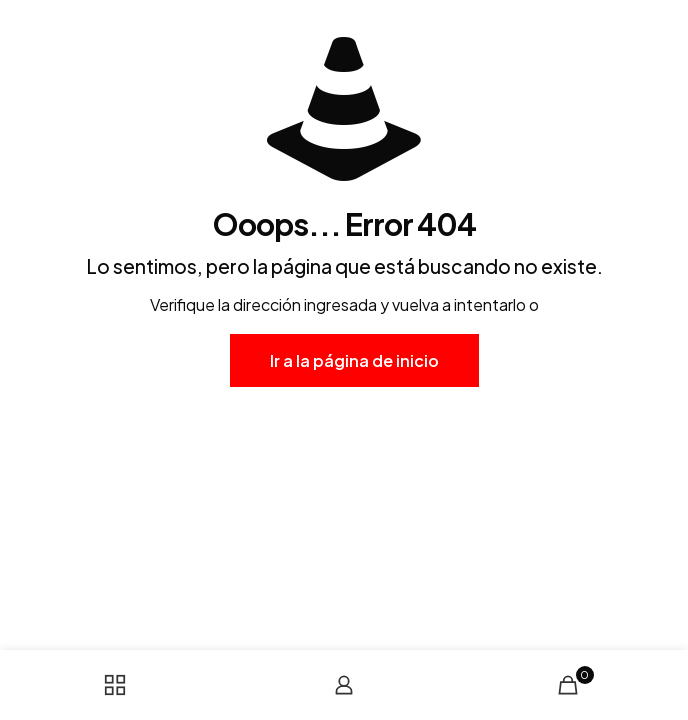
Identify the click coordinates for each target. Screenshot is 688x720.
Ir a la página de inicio (354, 360)
